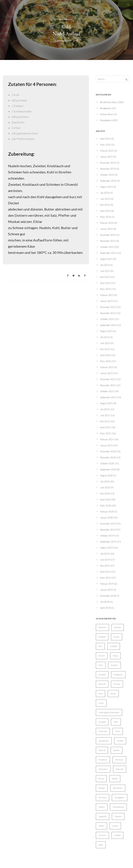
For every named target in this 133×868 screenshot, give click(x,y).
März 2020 (106, 506)
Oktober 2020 (107, 463)
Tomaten (118, 816)
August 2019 (107, 548)
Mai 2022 (105, 349)
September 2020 (108, 469)
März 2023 (106, 289)
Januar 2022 (107, 373)
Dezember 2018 (108, 596)
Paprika (116, 750)
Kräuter (117, 684)
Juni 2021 (105, 415)
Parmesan (119, 760)
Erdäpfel (114, 646)
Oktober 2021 (107, 391)
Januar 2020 (107, 518)
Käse (100, 693)
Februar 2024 (107, 223)
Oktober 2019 (107, 536)
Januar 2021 (107, 445)
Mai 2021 (105, 421)
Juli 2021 (105, 409)
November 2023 (108, 241)
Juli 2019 (105, 554)
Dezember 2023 (108, 235)
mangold (102, 722)
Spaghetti (103, 816)
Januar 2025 (107, 157)
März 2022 (106, 361)
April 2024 (105, 211)
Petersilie (120, 769)
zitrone (115, 826)
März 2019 (106, 578)
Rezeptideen (66, 19)
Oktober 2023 (107, 247)
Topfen (101, 826)
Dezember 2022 (108, 307)
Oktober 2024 (107, 175)
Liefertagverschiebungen (109, 712)
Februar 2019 (107, 584)
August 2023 (107, 259)
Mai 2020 (105, 494)
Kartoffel (102, 675)
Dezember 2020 (108, 451)
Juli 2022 (105, 337)
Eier (100, 646)
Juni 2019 (105, 560)
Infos (101, 665)
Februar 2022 (107, 367)
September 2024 (108, 181)
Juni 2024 (105, 199)
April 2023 (105, 283)
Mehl (116, 722)
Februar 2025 (107, 151)
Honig (115, 656)
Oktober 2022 (107, 319)
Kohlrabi (102, 684)
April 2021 (105, 427)
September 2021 (108, 397)
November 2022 (108, 313)
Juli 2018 (105, 602)
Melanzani (103, 731)
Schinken (103, 797)
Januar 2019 (107, 590)
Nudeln (120, 741)
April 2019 (105, 572)
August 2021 (107, 403)
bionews (118, 627)
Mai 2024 (105, 205)
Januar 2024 (107, 229)
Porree (101, 779)
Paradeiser (103, 760)
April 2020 (105, 500)
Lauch (101, 703)
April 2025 (105, 139)
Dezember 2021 (108, 379)
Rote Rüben (118, 788)
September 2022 (108, 325)
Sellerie (102, 807)
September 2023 (108, 253)
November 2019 (108, 530)
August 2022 (107, 331)
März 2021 (106, 433)
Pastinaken (103, 769)
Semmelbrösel (118, 807)
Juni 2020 (105, 488)
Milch (118, 731)
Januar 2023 (107, 301)
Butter (117, 637)
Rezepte (102, 788)
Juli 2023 (105, 265)
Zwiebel (117, 835)
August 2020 (107, 476)
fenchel (102, 656)
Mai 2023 (105, 277)
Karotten (114, 665)
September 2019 (108, 542)
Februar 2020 (107, 512)
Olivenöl (102, 750)
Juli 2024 (105, 193)
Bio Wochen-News (109, 102)
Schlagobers (120, 797)
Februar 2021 (107, 439)
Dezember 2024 (108, 163)
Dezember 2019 (108, 524)
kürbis (113, 693)
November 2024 (108, 169)
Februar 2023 (107, 295)
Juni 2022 (105, 343)
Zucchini (102, 835)
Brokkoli (102, 637)
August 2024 (107, 187)
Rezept (115, 779)
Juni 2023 (105, 271)
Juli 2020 (105, 482)
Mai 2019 (105, 566)
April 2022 (105, 355)
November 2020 (108, 457)
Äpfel (101, 845)
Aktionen (102, 627)
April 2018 (105, 608)
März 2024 (106, 217)
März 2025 (106, 145)
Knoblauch (118, 675)
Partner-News (107, 114)
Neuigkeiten (106, 108)
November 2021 (108, 385)
